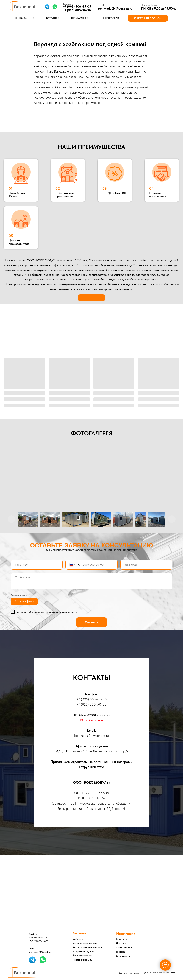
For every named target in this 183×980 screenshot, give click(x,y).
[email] (146, 565)
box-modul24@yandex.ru (115, 8)
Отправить (91, 622)
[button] (148, 18)
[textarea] (91, 581)
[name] (37, 565)
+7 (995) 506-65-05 (92, 699)
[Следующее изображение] (172, 519)
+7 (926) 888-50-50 (77, 10)
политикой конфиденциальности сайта (55, 612)
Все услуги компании (129, 973)
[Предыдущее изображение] (11, 519)
